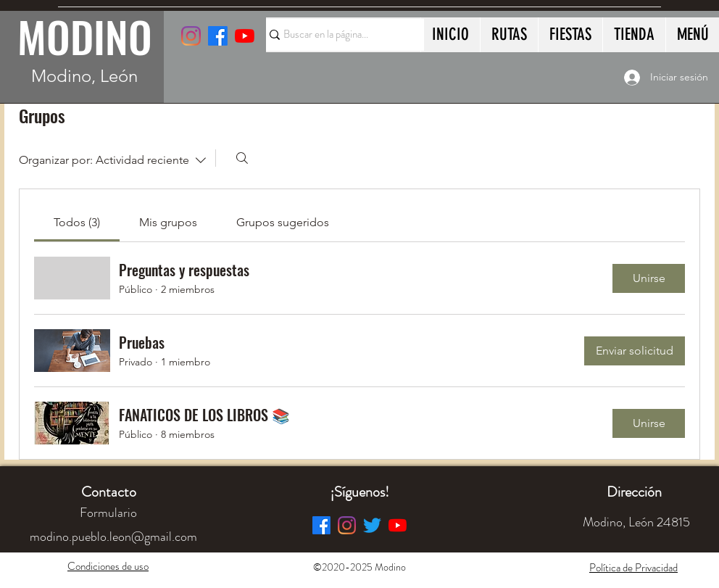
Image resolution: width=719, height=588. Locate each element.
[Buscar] (242, 158)
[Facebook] (321, 525)
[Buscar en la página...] (338, 35)
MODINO (85, 36)
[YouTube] (245, 36)
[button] (634, 492)
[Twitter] (372, 525)
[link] (77, 222)
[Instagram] (191, 36)
